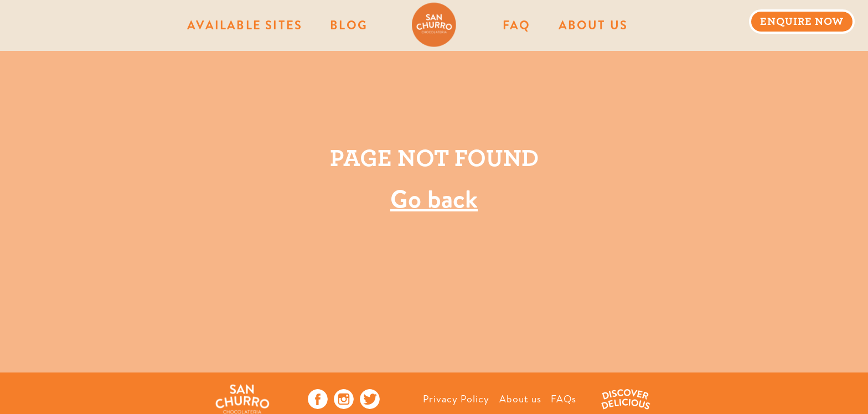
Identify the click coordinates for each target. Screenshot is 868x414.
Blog (349, 25)
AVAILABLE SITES (245, 25)
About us (520, 399)
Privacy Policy (456, 399)
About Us (593, 25)
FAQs (564, 399)
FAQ (517, 25)
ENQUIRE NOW (802, 22)
